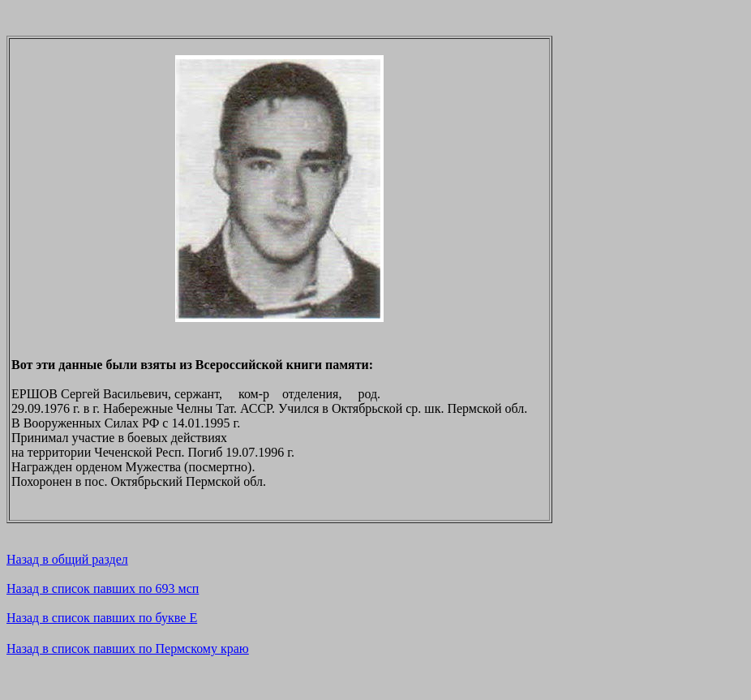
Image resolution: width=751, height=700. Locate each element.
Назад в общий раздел (67, 559)
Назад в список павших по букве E (102, 618)
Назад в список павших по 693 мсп (103, 588)
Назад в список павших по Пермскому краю (128, 648)
